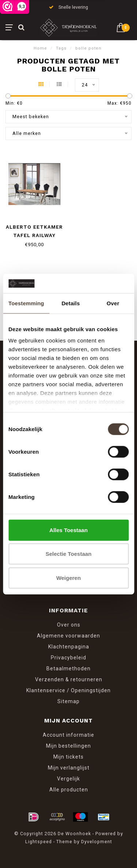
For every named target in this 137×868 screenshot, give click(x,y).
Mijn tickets (68, 757)
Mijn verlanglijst (69, 768)
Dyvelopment (97, 842)
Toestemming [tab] (26, 303)
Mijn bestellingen (68, 746)
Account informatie (68, 735)
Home (40, 48)
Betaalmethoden (68, 669)
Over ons (69, 625)
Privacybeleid (68, 658)
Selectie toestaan (69, 554)
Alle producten (69, 790)
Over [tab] (113, 303)
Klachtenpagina (69, 647)
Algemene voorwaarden (68, 636)
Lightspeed (39, 842)
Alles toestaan (68, 530)
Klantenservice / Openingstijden (68, 690)
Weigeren (68, 578)
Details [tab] (71, 303)
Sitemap (68, 701)
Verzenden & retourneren (69, 679)
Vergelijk (68, 779)
